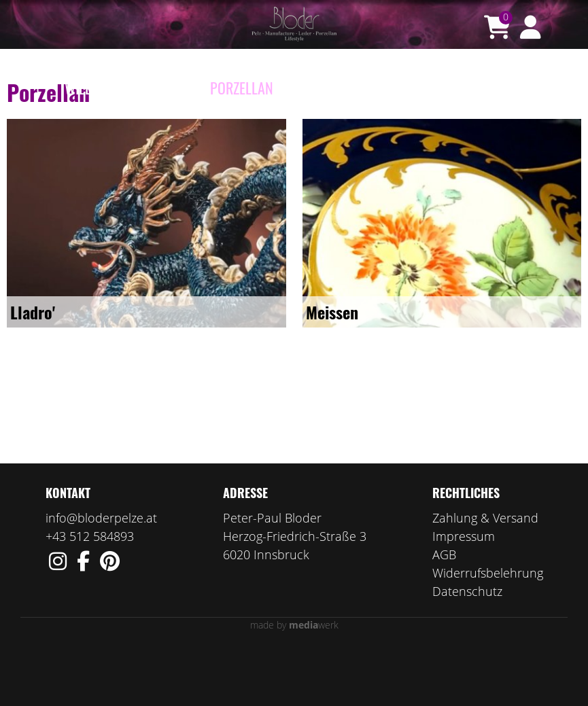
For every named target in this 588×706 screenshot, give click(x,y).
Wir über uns (418, 88)
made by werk (294, 678)
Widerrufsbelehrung (488, 626)
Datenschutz (467, 644)
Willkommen (103, 88)
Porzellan (242, 88)
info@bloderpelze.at (101, 571)
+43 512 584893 (90, 589)
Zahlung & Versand (485, 571)
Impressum (464, 589)
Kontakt (498, 88)
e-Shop (176, 88)
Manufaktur (325, 88)
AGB (444, 607)
